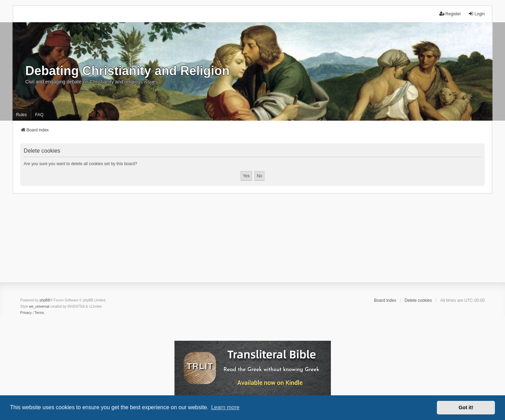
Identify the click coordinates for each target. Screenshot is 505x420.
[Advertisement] (253, 242)
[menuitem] (26, 313)
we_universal (39, 306)
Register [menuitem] (450, 14)
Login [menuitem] (476, 14)
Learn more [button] (225, 407)
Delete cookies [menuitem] (418, 300)
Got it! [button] (466, 407)
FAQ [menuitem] (39, 115)
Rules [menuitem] (21, 115)
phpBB (45, 300)
